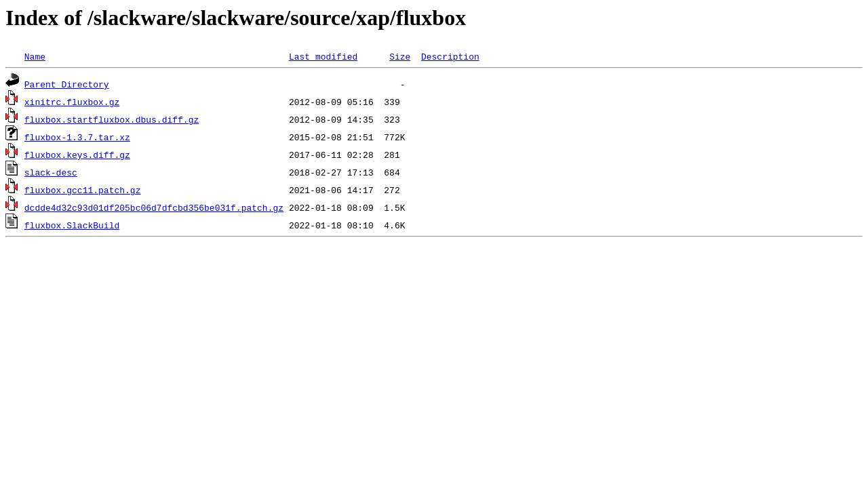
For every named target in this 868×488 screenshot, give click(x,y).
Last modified (323, 56)
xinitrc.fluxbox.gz (72, 102)
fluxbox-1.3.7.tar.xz (77, 137)
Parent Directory (67, 84)
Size (400, 56)
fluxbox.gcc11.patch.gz (83, 190)
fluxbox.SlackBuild (72, 225)
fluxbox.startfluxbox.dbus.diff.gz (112, 119)
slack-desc (51, 172)
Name (35, 56)
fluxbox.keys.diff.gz (77, 155)
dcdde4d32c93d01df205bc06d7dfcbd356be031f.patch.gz (154, 207)
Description (450, 56)
